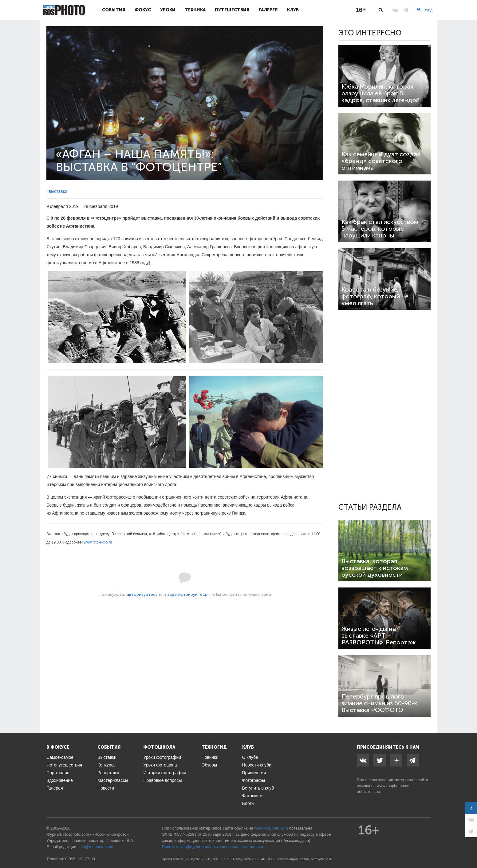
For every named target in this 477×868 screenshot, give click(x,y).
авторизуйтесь (142, 594)
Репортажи (108, 773)
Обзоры (209, 765)
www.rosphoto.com (394, 786)
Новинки (210, 757)
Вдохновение (60, 780)
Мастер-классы (113, 780)
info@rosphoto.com (96, 847)
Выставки (107, 757)
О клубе (250, 757)
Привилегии (254, 773)
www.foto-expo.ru (98, 542)
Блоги (248, 803)
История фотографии (165, 773)
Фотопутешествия (64, 765)
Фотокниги (252, 796)
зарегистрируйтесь (187, 594)
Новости (106, 788)
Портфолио (58, 773)
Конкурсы (107, 765)
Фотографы (254, 780)
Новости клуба (257, 765)
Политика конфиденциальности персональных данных (213, 847)
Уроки (168, 10)
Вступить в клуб (258, 788)
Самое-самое (60, 757)
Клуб (293, 10)
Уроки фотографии (162, 757)
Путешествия (232, 10)
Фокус (143, 10)
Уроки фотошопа (160, 765)
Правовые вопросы (162, 780)
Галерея (268, 10)
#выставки (57, 191)
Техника (195, 10)
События (114, 10)
